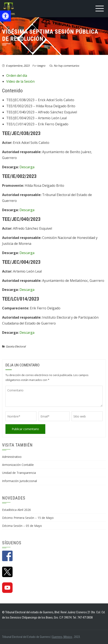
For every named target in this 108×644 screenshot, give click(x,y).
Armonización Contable (18, 465)
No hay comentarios (66, 66)
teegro (41, 66)
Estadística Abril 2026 (16, 510)
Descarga (27, 167)
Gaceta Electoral (16, 346)
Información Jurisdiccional (20, 481)
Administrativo (12, 457)
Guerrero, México (62, 637)
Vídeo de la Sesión (20, 81)
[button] (5, 16)
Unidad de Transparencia (19, 473)
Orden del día (17, 76)
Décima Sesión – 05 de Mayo (22, 526)
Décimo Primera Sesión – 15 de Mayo (28, 518)
